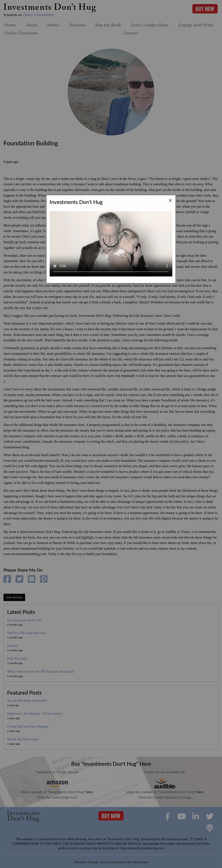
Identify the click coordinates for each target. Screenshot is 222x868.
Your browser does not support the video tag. (111, 242)
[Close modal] (170, 200)
